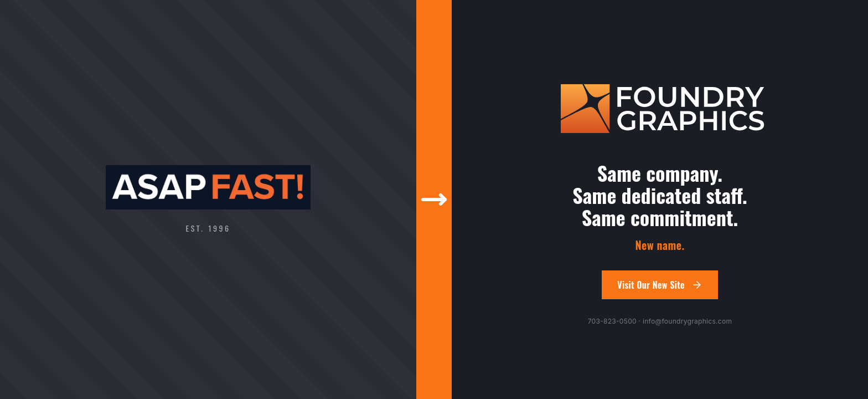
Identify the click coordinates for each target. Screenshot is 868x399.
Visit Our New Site (660, 285)
